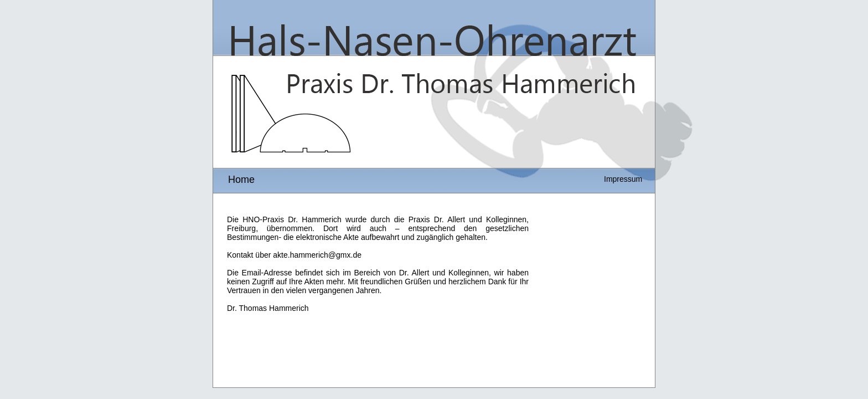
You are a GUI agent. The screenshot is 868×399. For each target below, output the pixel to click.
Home (241, 180)
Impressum (623, 179)
